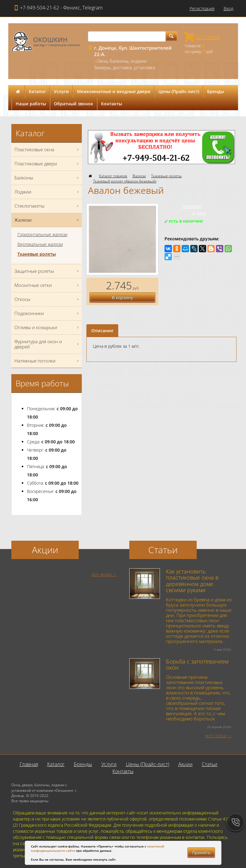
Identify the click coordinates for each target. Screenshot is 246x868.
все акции (102, 574)
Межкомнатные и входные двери (114, 91)
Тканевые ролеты (166, 176)
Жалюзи (139, 176)
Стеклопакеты (47, 206)
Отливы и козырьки (47, 327)
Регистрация (202, 8)
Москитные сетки (47, 285)
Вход (229, 8)
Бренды (216, 91)
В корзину (122, 297)
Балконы (47, 178)
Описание (102, 331)
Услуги (61, 91)
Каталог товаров (113, 176)
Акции (185, 764)
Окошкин (192, 206)
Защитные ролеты (47, 271)
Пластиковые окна (47, 150)
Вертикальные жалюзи (40, 244)
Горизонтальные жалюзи (42, 235)
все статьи (216, 736)
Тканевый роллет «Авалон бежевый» (125, 181)
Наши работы (31, 104)
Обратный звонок (74, 104)
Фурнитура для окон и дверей (47, 344)
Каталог (37, 91)
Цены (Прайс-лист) (179, 91)
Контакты (112, 104)
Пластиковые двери (47, 164)
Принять (201, 853)
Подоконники (47, 313)
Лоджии (47, 192)
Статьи (210, 764)
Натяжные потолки (47, 361)
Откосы (47, 299)
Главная (29, 764)
